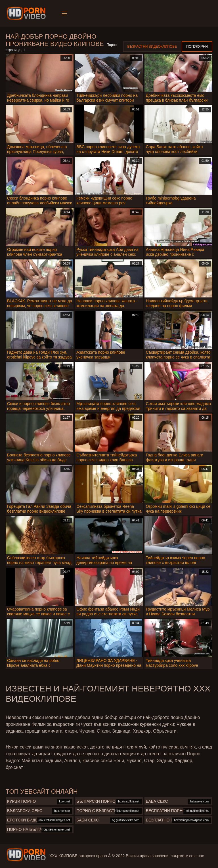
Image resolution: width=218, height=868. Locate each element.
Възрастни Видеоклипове (152, 47)
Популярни (197, 47)
